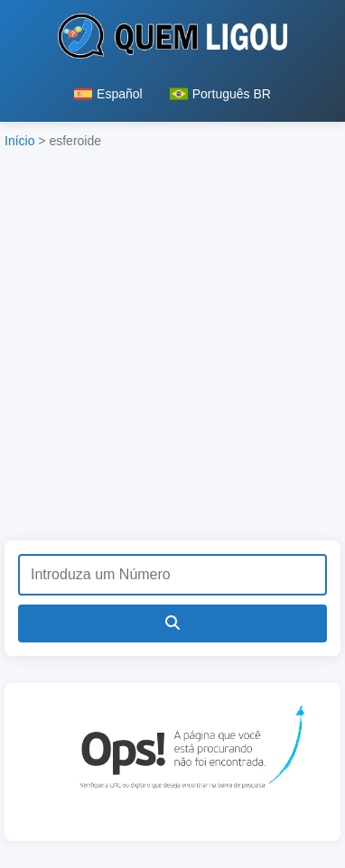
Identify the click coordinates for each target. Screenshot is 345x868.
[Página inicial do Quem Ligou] (173, 40)
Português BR (220, 94)
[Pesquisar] (172, 623)
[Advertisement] (172, 350)
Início (19, 141)
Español (108, 94)
